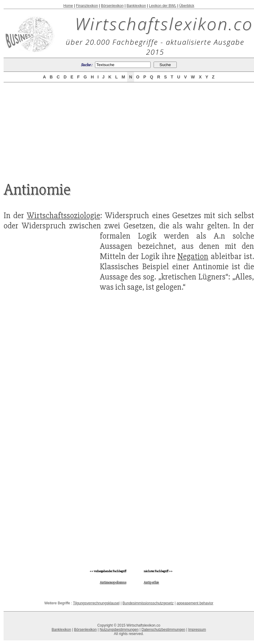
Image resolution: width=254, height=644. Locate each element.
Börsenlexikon (112, 6)
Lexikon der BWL (162, 6)
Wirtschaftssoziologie (63, 215)
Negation (193, 256)
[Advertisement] (129, 127)
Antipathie (151, 583)
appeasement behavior (195, 603)
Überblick (187, 6)
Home (68, 6)
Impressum (197, 630)
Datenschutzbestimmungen (163, 630)
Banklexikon (136, 6)
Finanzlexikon (87, 6)
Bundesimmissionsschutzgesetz (148, 603)
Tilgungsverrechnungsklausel (96, 603)
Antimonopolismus (113, 583)
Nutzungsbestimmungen (119, 630)
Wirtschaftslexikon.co (164, 23)
